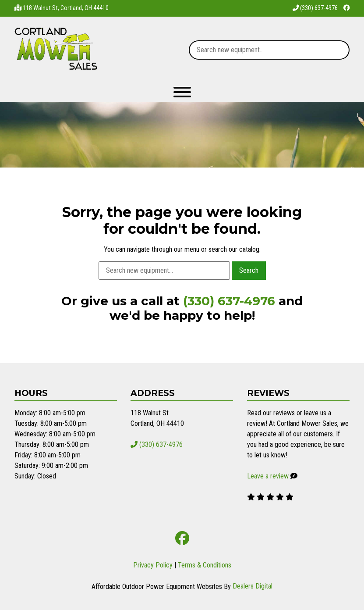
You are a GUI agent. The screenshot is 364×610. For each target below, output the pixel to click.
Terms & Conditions (205, 565)
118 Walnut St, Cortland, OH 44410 (66, 8)
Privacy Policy (153, 565)
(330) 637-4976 (315, 8)
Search (249, 270)
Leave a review (268, 476)
